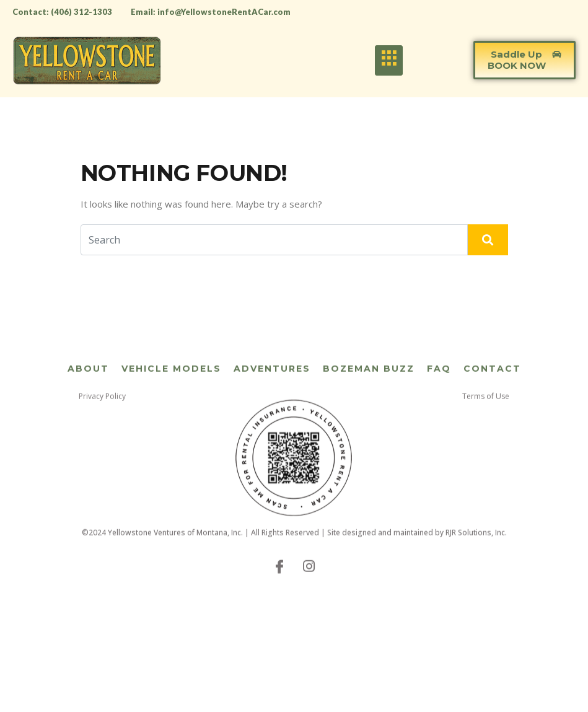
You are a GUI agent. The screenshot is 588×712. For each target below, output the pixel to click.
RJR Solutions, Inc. (476, 544)
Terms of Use (486, 408)
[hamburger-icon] (389, 60)
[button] (524, 60)
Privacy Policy (102, 408)
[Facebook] (279, 578)
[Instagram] (309, 578)
